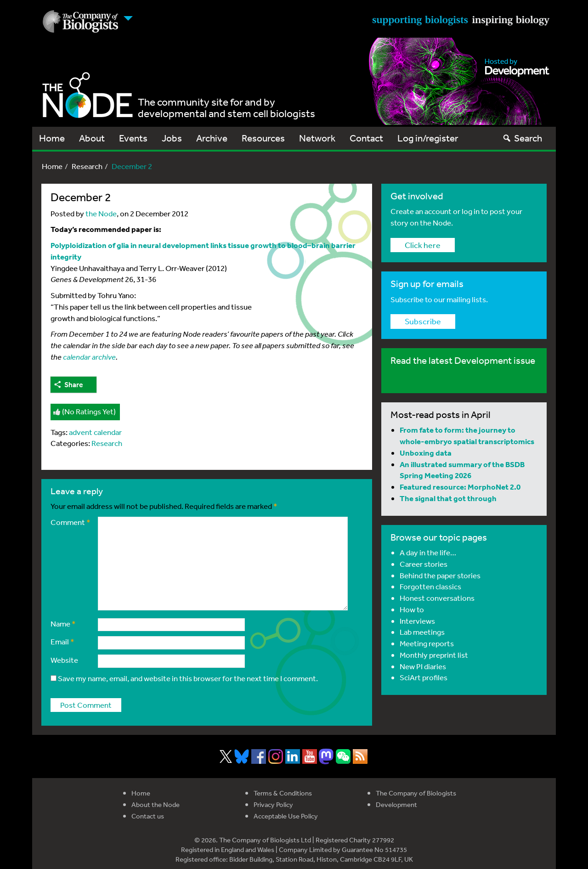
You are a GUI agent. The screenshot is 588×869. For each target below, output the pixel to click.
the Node (101, 213)
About (92, 138)
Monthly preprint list (434, 655)
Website (64, 660)
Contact (366, 138)
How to (412, 609)
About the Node (155, 804)
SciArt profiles (424, 677)
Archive (212, 138)
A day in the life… (428, 552)
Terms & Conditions (283, 793)
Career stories (424, 564)
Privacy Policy (273, 804)
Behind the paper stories (440, 575)
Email (62, 641)
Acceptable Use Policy (286, 816)
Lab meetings (422, 632)
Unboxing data (426, 453)
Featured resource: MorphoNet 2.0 (460, 487)
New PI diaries (423, 666)
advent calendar (95, 432)
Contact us (148, 816)
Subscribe (423, 321)
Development (396, 804)
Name (63, 624)
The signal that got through (448, 498)
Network (317, 138)
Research (87, 166)
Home (52, 138)
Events (133, 138)
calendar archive (89, 357)
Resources (263, 138)
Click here (423, 245)
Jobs (172, 138)
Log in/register (428, 138)
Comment (71, 522)
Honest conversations (437, 598)
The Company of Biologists (416, 793)
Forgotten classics (430, 586)
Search (522, 138)
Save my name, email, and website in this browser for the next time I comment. (188, 678)
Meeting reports (427, 643)
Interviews (417, 621)
